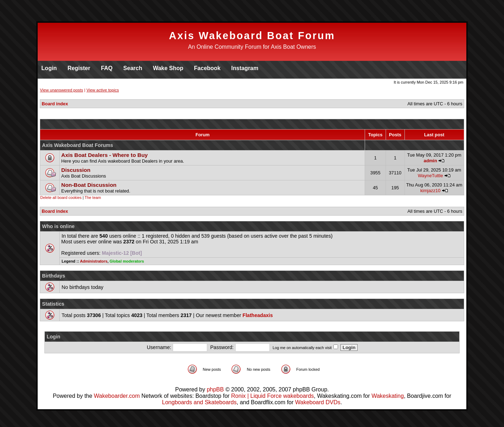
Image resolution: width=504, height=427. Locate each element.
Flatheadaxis (258, 315)
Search (133, 68)
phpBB (215, 389)
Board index (55, 104)
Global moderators (127, 261)
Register (79, 68)
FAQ (107, 68)
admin (430, 161)
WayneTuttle (430, 176)
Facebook (207, 68)
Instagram (245, 68)
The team (93, 197)
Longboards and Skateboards (199, 402)
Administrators (94, 261)
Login (49, 68)
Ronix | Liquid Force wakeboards (272, 396)
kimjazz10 (430, 191)
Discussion (76, 170)
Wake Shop (168, 68)
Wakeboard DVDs (318, 402)
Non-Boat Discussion (89, 185)
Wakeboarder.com (117, 396)
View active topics (103, 90)
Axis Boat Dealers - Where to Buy (104, 155)
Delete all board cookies (61, 197)
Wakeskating (388, 396)
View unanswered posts (61, 90)
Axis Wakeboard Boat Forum (252, 36)
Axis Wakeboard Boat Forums (77, 145)
